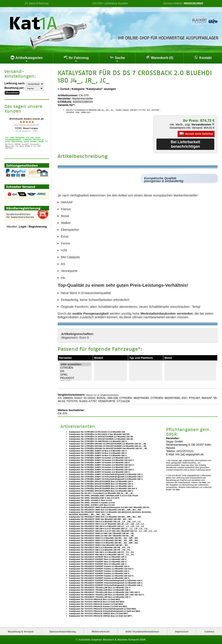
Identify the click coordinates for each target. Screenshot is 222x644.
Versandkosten (203, 124)
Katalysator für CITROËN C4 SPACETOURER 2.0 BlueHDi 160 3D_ (102, 439)
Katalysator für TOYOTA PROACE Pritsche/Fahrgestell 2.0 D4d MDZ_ (103, 609)
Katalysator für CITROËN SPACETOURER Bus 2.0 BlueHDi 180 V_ (102, 491)
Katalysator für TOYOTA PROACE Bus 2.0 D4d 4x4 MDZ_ (97, 602)
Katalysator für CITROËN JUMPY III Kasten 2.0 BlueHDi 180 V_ (100, 472)
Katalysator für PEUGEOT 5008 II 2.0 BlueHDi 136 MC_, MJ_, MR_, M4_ (104, 538)
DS (75, 371)
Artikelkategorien (26, 59)
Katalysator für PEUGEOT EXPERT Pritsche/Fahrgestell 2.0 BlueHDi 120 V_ (106, 580)
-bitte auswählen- (75, 364)
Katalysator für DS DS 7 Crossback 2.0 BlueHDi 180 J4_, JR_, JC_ (101, 493)
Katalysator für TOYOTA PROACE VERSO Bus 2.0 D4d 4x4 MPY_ (101, 616)
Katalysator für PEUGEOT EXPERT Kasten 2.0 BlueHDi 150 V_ (100, 573)
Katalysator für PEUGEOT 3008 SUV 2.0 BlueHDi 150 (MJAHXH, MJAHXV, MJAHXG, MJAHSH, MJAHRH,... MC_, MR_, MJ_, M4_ (110, 513)
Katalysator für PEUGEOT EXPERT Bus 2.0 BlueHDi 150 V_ (98, 562)
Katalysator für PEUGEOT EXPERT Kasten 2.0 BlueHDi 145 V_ (100, 571)
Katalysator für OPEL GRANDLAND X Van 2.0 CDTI (94, 498)
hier (204, 482)
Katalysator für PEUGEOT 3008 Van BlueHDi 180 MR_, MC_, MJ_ (101, 519)
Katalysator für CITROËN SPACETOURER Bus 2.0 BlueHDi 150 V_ (102, 486)
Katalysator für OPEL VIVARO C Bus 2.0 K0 (90, 500)
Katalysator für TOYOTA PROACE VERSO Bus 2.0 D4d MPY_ (99, 613)
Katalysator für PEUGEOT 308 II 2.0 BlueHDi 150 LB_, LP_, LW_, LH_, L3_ (105, 521)
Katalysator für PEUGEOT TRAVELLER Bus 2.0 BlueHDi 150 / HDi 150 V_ (105, 592)
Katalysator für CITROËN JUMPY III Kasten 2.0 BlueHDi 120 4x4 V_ (102, 460)
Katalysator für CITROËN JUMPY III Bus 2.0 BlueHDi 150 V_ (98, 453)
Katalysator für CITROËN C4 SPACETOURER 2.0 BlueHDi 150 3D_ (102, 437)
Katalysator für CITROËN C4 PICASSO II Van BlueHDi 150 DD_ (100, 434)
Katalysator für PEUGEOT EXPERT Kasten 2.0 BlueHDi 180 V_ (100, 578)
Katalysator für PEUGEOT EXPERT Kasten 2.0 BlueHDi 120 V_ (100, 566)
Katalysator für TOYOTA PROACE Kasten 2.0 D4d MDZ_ (97, 604)
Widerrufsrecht (101, 631)
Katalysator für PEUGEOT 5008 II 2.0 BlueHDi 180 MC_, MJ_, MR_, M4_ (104, 543)
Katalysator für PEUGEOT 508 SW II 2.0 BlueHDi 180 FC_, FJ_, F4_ (102, 554)
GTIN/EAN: (65, 102)
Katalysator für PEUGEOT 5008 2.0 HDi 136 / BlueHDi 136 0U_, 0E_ (102, 533)
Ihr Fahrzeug (76, 59)
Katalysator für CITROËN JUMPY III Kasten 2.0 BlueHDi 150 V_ (100, 467)
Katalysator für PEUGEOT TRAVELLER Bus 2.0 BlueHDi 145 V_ (100, 590)
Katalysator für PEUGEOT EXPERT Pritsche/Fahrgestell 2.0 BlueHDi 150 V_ (106, 585)
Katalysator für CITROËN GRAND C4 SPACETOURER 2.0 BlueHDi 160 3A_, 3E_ (108, 446)
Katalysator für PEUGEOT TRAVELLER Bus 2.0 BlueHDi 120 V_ (100, 587)
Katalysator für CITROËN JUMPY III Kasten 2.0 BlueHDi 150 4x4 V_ (102, 470)
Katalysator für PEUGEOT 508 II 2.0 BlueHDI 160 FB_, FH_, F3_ (100, 547)
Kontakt (203, 57)
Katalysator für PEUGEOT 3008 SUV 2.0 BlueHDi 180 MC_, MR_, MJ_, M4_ (105, 517)
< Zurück (64, 89)
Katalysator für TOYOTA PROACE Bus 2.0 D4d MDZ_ (95, 599)
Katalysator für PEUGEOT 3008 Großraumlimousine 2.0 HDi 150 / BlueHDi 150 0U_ (110, 507)
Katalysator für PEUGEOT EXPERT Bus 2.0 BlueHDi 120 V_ (98, 557)
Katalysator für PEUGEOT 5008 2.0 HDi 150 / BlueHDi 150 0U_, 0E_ (102, 536)
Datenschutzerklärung (63, 631)
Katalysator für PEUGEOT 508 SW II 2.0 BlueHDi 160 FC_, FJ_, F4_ (102, 552)
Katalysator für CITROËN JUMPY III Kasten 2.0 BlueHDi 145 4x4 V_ (102, 465)
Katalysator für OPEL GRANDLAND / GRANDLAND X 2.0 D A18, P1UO (103, 495)
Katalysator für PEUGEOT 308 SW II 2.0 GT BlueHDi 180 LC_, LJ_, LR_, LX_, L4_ (109, 529)
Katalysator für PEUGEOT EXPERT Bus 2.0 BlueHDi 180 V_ (98, 564)
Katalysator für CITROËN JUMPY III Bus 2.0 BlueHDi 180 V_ (98, 455)
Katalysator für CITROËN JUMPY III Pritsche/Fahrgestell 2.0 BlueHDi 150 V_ (106, 479)
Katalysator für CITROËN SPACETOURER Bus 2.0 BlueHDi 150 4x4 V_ (104, 488)
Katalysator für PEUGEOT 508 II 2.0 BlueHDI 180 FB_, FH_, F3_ (100, 550)
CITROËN (75, 368)
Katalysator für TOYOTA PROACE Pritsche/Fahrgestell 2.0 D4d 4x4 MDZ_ (105, 611)
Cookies (209, 631)
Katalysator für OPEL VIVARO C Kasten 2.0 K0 (92, 503)
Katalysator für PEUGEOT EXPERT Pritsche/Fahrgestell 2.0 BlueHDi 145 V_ (106, 583)
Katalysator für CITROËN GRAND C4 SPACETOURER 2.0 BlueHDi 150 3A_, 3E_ (108, 444)
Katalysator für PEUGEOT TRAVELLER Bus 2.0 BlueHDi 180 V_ (100, 597)
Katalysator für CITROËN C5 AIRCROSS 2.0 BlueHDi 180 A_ (98, 441)
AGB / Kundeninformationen (142, 631)
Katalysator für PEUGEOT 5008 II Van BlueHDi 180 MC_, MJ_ (99, 545)
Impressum (182, 631)
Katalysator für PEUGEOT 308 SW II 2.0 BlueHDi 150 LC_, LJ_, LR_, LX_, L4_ (107, 526)
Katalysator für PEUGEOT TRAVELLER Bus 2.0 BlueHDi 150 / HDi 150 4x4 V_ (107, 595)
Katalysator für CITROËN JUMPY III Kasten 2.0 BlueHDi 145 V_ (100, 462)
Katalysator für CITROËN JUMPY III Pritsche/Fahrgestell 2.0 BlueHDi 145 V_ (106, 477)
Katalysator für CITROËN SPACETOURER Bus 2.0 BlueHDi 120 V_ (102, 481)
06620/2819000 (193, 3)
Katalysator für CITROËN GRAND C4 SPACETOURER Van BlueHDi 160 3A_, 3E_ (109, 448)
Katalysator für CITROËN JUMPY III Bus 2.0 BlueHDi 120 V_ (98, 451)
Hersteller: (64, 99)
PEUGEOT (75, 378)
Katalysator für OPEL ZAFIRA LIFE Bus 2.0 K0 (92, 505)
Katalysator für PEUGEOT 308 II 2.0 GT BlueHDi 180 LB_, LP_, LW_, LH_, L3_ (107, 524)
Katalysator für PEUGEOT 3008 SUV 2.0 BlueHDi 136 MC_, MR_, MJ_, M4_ (105, 510)
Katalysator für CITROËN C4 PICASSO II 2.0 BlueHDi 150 (97, 432)
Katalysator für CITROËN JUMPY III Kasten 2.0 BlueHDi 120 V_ (100, 458)
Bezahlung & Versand (21, 631)
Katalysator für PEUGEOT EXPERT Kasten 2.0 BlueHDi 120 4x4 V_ (102, 569)
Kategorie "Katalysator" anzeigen (94, 89)
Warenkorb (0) (160, 57)
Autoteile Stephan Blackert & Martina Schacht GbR (112, 640)
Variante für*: (66, 105)
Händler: (12, 227)
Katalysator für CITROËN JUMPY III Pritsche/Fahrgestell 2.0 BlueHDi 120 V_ (106, 474)
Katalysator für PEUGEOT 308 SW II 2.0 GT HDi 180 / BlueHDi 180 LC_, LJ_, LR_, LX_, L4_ (113, 531)
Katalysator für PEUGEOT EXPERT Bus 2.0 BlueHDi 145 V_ (98, 559)
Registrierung (38, 227)
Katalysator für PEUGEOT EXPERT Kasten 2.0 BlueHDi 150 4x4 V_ (102, 576)
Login (23, 227)
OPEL (75, 375)
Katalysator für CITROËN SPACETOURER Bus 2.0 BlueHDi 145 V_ (102, 484)
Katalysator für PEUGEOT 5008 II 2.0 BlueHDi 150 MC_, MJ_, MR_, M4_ (104, 540)
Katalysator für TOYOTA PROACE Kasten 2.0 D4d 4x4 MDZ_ (99, 606)
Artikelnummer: (68, 95)
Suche (117, 59)
